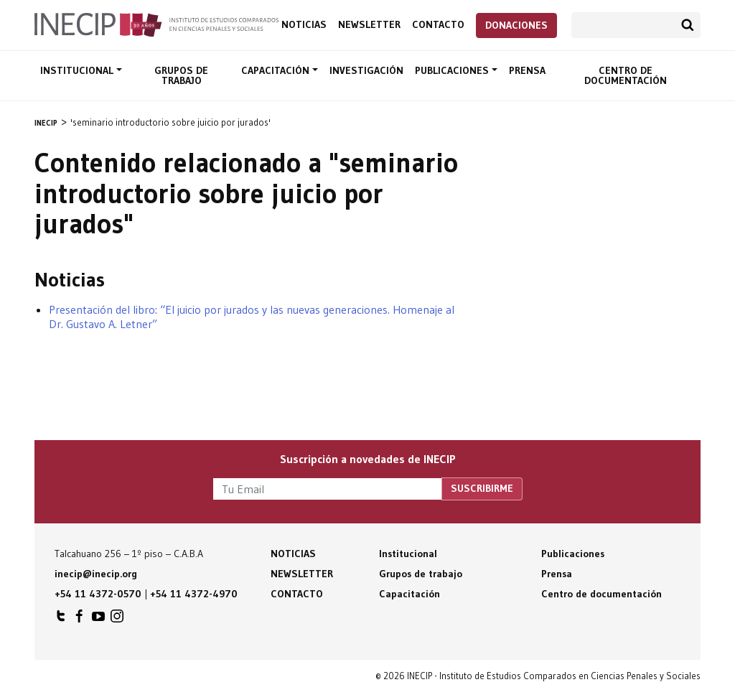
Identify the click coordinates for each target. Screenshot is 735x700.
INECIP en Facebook (80, 620)
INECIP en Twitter (61, 620)
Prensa (527, 70)
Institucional (78, 70)
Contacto (438, 25)
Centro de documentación (626, 75)
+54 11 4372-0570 (98, 594)
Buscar (688, 25)
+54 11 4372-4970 (194, 594)
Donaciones (516, 25)
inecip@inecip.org (96, 574)
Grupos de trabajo (181, 75)
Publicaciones (453, 70)
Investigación (366, 70)
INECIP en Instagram (117, 620)
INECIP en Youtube (98, 620)
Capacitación (277, 70)
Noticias (304, 25)
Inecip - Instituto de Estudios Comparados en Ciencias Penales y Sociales (156, 24)
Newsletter (369, 25)
